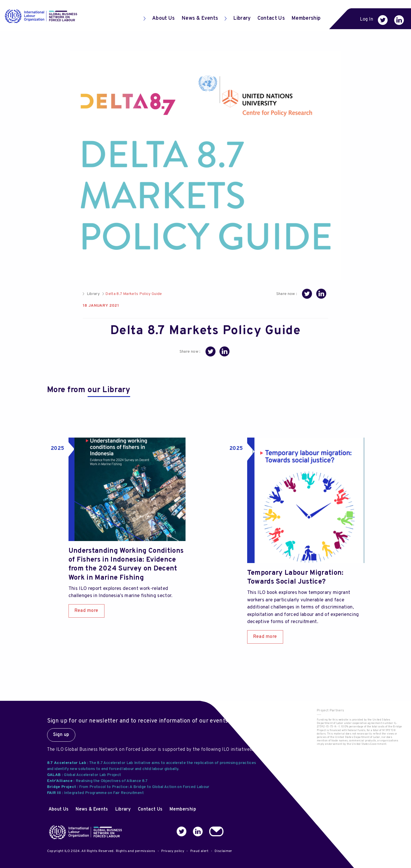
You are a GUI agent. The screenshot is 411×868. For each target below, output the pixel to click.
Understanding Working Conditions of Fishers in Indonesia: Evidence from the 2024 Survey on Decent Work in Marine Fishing (126, 564)
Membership (306, 18)
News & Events (200, 18)
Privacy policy (173, 851)
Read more (86, 611)
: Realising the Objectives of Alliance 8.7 (97, 781)
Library (238, 18)
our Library (109, 390)
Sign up (61, 735)
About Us (159, 18)
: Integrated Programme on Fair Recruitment (95, 793)
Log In (366, 19)
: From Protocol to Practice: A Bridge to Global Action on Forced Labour (128, 787)
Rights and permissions (135, 851)
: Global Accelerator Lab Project (84, 775)
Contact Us (271, 18)
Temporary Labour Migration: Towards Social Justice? (295, 577)
